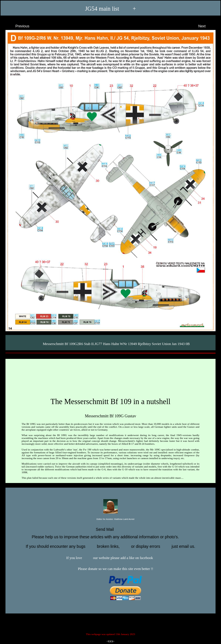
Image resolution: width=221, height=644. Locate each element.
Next (207, 25)
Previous (17, 25)
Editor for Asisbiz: (110, 519)
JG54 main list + (111, 9)
